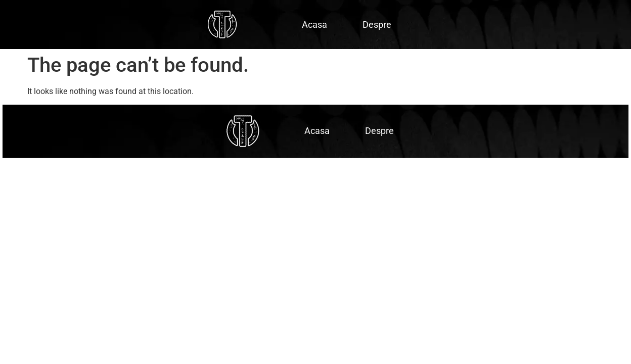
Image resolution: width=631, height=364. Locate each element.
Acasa (314, 25)
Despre (377, 25)
